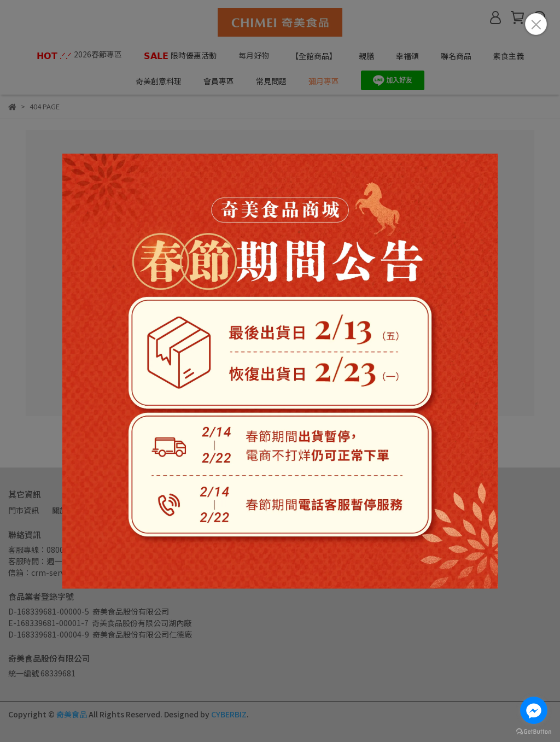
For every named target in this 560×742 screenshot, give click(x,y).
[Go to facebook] (534, 710)
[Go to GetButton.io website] (534, 731)
